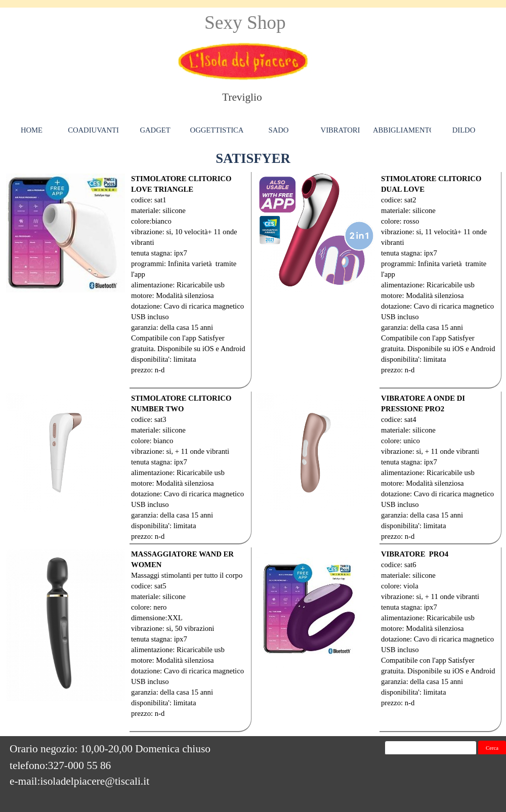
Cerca (492, 748)
